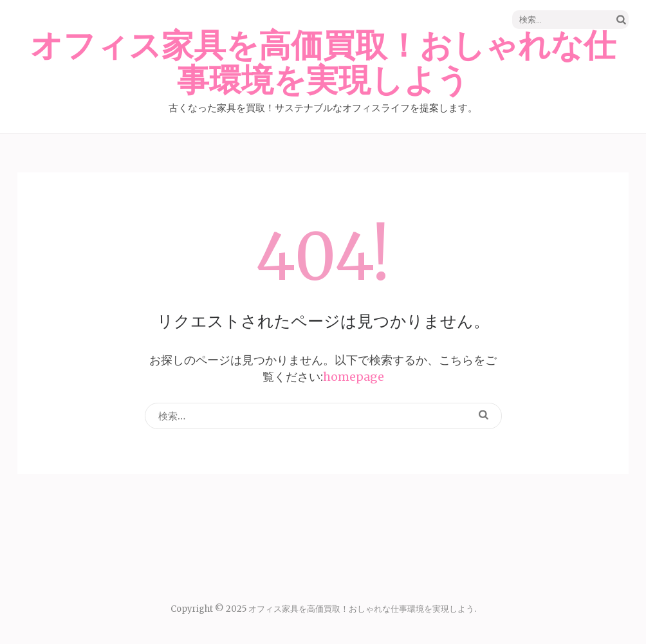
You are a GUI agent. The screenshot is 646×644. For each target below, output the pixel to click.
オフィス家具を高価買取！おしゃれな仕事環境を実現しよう (323, 64)
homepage (354, 377)
